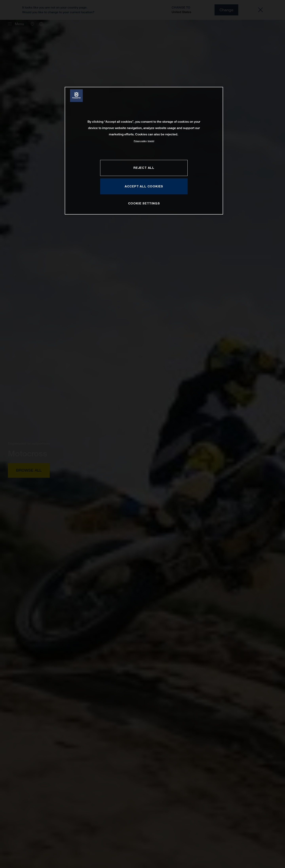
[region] (144, 151)
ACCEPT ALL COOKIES (144, 186)
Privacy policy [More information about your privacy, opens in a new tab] (140, 141)
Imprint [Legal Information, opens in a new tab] (151, 141)
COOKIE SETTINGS (144, 203)
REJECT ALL (144, 168)
